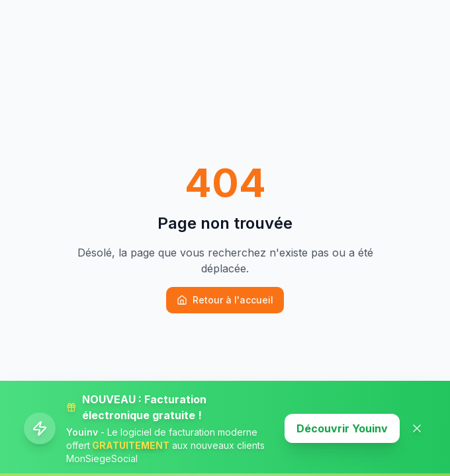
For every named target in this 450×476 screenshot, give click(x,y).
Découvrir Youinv (342, 428)
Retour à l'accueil (225, 300)
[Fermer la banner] (417, 428)
